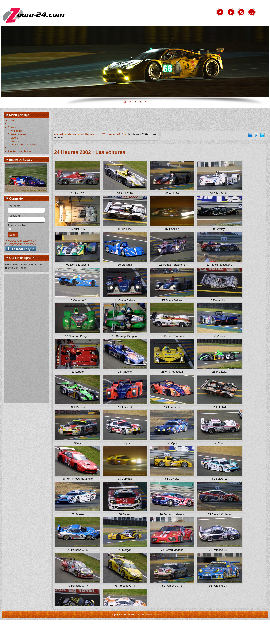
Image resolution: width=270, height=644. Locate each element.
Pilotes (14, 141)
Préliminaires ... (20, 134)
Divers (14, 138)
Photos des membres (23, 145)
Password (14, 216)
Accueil (12, 120)
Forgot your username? (22, 244)
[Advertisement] (22, 338)
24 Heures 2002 (112, 134)
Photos (12, 127)
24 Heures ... (18, 131)
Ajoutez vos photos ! (20, 151)
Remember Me (17, 225)
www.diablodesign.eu (141, 642)
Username (14, 206)
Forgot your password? (22, 241)
